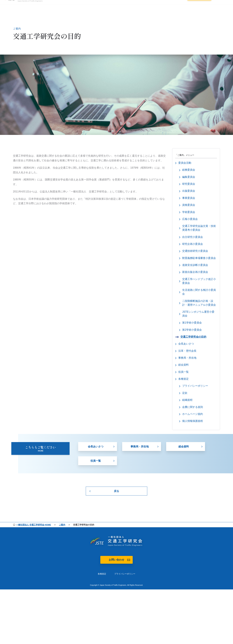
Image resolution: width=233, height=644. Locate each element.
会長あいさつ (96, 459)
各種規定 (102, 584)
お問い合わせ (116, 570)
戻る (116, 501)
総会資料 (184, 459)
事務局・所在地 (140, 459)
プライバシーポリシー (125, 584)
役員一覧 (96, 474)
